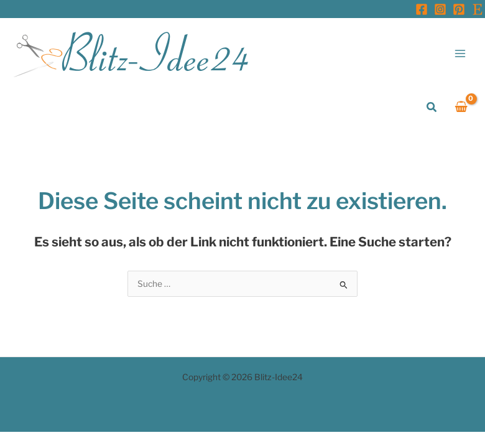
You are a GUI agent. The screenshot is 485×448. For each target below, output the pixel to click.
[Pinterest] (459, 9)
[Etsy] (478, 9)
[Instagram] (440, 9)
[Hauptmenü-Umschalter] (460, 53)
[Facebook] (422, 9)
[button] (432, 107)
